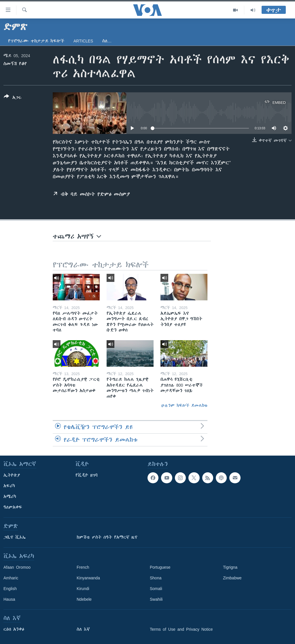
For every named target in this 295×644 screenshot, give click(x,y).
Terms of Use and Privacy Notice (181, 629)
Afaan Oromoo (17, 567)
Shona (156, 578)
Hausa (9, 599)
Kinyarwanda (88, 578)
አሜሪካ (10, 497)
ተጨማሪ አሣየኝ (77, 236)
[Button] (13, 98)
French (83, 567)
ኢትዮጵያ (12, 475)
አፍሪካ (9, 486)
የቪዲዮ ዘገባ (87, 475)
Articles (83, 41)
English (10, 589)
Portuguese (160, 567)
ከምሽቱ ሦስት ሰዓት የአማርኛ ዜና (107, 537)
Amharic (11, 578)
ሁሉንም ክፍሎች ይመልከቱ (184, 405)
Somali (156, 589)
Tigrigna (230, 567)
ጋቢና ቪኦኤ (15, 537)
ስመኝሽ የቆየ (15, 64)
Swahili (156, 599)
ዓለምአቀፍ (13, 507)
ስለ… (107, 41)
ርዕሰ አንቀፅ (14, 629)
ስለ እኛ (83, 629)
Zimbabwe (232, 578)
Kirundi (83, 589)
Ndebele (84, 599)
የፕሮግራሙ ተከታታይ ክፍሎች (36, 41)
